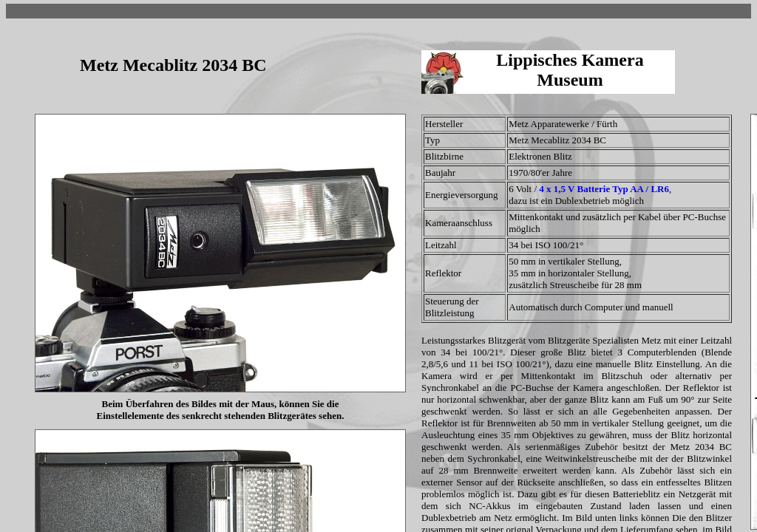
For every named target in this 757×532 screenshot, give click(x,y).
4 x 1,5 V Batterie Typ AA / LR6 (604, 189)
